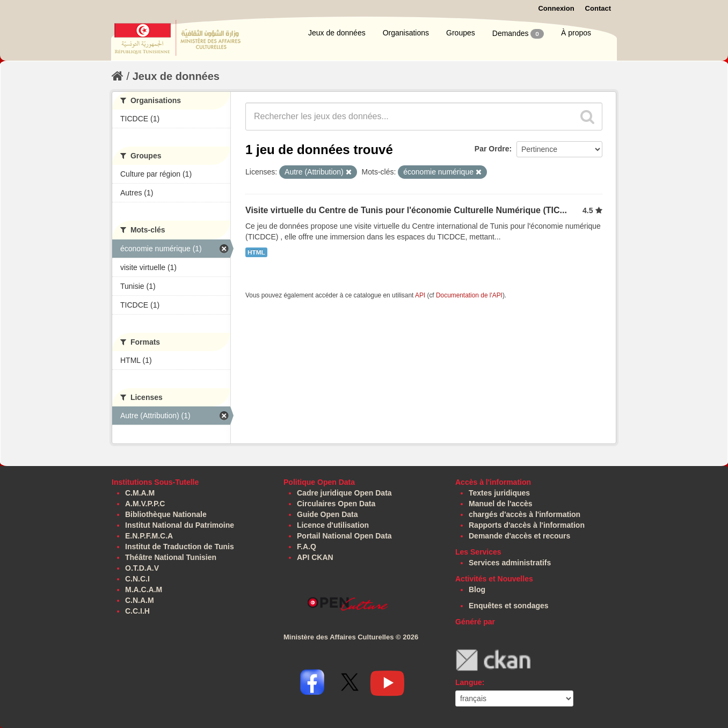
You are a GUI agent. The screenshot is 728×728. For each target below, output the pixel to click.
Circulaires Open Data (336, 504)
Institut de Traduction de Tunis (180, 547)
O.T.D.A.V (142, 568)
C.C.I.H (137, 611)
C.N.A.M (140, 600)
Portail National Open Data (344, 536)
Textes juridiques (499, 493)
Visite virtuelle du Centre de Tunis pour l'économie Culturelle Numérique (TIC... (406, 210)
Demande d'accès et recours (519, 536)
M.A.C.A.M (144, 589)
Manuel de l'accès (501, 504)
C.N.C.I (137, 579)
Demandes (518, 34)
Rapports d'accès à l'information (527, 525)
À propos (576, 33)
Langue (469, 682)
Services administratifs (510, 563)
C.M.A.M (140, 493)
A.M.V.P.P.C (145, 504)
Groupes (461, 33)
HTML (256, 252)
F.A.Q (307, 547)
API (420, 295)
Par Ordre (492, 149)
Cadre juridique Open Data (344, 493)
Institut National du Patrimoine (180, 525)
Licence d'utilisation (333, 525)
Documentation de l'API (469, 295)
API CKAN (315, 557)
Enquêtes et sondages (509, 606)
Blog (477, 589)
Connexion (556, 8)
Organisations (406, 33)
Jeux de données (337, 33)
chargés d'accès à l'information (525, 514)
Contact (598, 8)
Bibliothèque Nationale (166, 514)
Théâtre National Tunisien (171, 557)
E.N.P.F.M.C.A (149, 536)
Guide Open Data (327, 514)
